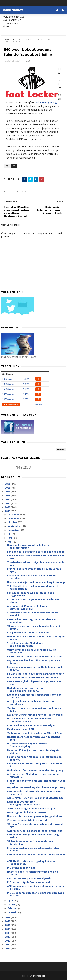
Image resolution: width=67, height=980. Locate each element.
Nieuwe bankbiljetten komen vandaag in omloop (36, 582)
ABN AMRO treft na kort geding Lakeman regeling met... (32, 863)
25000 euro (8, 394)
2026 (8, 484)
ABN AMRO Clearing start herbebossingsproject (35, 831)
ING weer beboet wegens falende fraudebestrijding (27, 745)
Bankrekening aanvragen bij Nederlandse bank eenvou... (35, 669)
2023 (8, 496)
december (14, 514)
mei (10, 542)
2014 (8, 933)
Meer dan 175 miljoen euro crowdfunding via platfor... (33, 752)
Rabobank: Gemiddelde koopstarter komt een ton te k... (34, 696)
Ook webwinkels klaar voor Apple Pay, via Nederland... (32, 651)
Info (38, 379)
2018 (8, 917)
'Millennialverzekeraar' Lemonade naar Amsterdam (30, 843)
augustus (14, 530)
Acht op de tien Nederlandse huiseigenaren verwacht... (33, 776)
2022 (8, 500)
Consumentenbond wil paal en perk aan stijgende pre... (30, 594)
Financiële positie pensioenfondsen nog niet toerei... (33, 873)
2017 (8, 921)
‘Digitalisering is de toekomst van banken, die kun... (34, 709)
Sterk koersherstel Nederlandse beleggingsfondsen (26, 645)
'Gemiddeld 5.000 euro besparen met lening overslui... (33, 614)
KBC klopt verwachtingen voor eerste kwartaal (35, 715)
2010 (8, 949)
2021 (8, 503)
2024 (8, 492)
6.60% (26, 389)
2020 (8, 507)
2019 (8, 511)
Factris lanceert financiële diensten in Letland (34, 656)
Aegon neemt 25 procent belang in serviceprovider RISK (28, 608)
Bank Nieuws (13, 10)
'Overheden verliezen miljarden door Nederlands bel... (36, 564)
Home (7, 39)
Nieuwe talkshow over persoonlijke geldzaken (34, 816)
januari (12, 912)
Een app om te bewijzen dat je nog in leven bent (36, 552)
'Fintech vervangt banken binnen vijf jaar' (32, 809)
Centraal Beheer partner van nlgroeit (29, 878)
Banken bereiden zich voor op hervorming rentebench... (32, 577)
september (15, 526)
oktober (13, 522)
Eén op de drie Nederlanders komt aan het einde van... (36, 557)
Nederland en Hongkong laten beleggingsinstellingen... (25, 690)
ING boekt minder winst (21, 868)
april (11, 901)
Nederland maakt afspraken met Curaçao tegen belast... (36, 638)
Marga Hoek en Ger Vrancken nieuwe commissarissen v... (29, 720)
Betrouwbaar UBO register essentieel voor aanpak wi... (32, 621)
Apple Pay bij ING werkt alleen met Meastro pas (35, 798)
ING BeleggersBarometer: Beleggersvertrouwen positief (35, 894)
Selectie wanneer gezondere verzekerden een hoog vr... (34, 758)
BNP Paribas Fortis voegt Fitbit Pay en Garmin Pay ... (34, 570)
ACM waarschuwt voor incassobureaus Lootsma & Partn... (35, 888)
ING (14, 39)
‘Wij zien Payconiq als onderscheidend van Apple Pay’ (36, 826)
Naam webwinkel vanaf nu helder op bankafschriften (29, 547)
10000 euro (8, 384)
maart (12, 905)
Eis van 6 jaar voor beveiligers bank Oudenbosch (36, 674)
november (14, 518)
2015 (8, 929)
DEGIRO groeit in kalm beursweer (27, 812)
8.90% (26, 379)
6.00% (26, 384)
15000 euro (8, 389)
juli (10, 534)
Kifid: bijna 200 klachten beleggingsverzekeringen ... (25, 803)
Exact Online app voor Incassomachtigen (31, 725)
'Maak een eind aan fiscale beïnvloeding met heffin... (34, 627)
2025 (8, 488)
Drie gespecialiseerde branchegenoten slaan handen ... (34, 849)
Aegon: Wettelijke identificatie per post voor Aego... (34, 662)
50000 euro (8, 399)
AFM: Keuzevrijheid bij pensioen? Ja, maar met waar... (34, 683)
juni (10, 538)
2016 (8, 925)
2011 (8, 945)
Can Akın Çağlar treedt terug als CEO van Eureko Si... (36, 765)
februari (13, 909)
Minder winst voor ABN (20, 729)
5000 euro (7, 379)
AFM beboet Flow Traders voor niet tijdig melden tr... (36, 856)
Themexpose (39, 976)
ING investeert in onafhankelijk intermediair (33, 678)
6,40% (26, 394)
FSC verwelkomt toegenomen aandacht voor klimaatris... (33, 601)
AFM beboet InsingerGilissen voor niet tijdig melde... (33, 836)
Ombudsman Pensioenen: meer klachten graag (35, 770)
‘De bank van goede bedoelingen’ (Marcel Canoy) (36, 733)
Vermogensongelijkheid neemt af (27, 820)
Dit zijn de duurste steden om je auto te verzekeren (31, 703)
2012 (8, 941)
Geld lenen (8, 374)
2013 (8, 937)
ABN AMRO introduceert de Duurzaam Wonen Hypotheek (34, 793)
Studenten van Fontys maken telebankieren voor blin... (36, 782)
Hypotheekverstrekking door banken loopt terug (36, 787)
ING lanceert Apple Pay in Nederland (28, 882)
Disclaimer (39, 404)
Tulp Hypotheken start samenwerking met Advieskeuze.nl (33, 588)
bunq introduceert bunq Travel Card (28, 633)
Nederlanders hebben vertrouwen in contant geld (33, 738)
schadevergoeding (46, 102)
